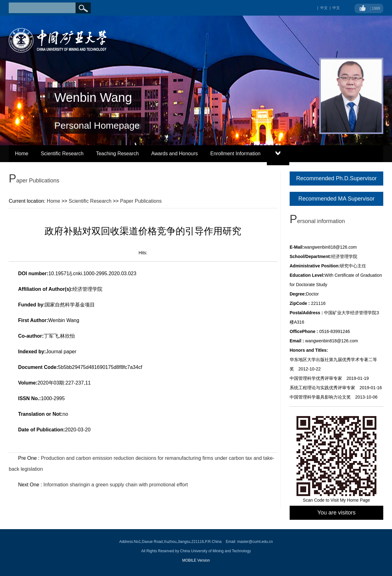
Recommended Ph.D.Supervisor (336, 178)
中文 (336, 8)
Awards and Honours (175, 154)
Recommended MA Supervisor (336, 199)
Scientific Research (62, 154)
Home (22, 154)
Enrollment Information (235, 154)
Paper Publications (141, 201)
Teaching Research (118, 154)
